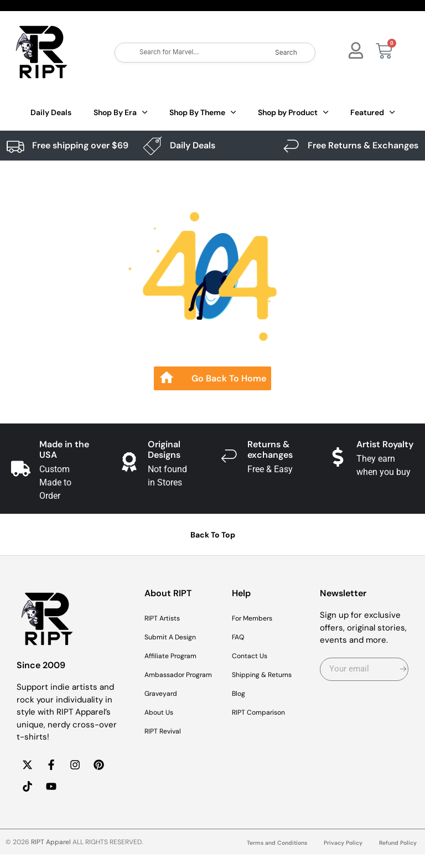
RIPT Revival (167, 745)
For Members (258, 618)
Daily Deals (51, 112)
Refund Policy (395, 856)
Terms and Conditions (262, 856)
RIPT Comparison (265, 712)
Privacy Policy (335, 856)
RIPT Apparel (51, 855)
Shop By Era (120, 112)
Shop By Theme (203, 112)
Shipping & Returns (269, 675)
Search (286, 52)
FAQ (240, 637)
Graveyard (165, 707)
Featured (372, 112)
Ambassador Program (169, 681)
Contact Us (254, 656)
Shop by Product (293, 112)
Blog (240, 694)
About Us (162, 726)
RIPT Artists (167, 618)
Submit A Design (177, 637)
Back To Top (213, 535)
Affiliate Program (177, 656)
